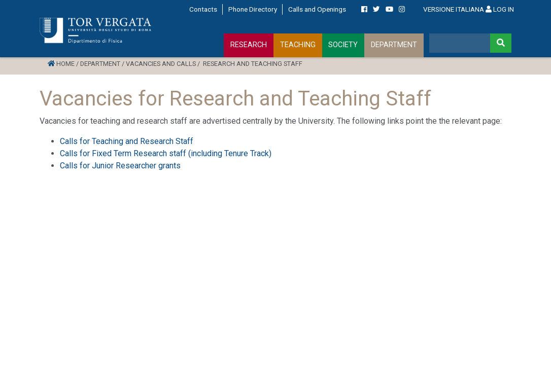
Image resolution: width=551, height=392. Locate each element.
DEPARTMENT (394, 45)
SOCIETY (343, 45)
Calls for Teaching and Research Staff (127, 141)
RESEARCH (249, 45)
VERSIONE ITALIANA (454, 9)
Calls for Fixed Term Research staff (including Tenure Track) (166, 153)
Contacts (203, 9)
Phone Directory (253, 9)
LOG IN (500, 9)
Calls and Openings (317, 9)
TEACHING (298, 45)
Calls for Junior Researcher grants (120, 166)
